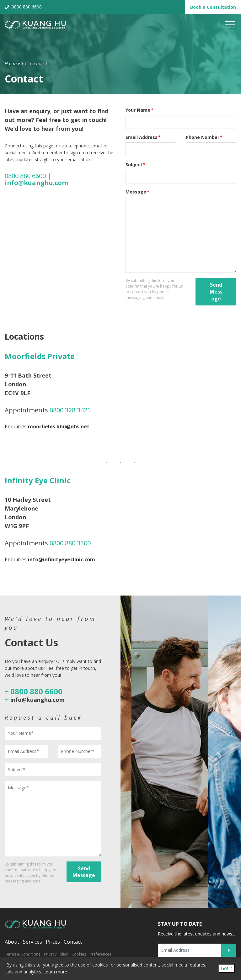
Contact (73, 942)
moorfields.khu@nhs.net (59, 426)
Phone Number (204, 137)
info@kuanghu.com (37, 700)
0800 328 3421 (70, 410)
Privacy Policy (56, 954)
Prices (53, 942)
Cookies (79, 954)
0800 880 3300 (70, 543)
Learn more (55, 972)
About (12, 942)
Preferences (100, 954)
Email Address (143, 137)
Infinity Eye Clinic (38, 480)
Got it (227, 968)
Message (137, 192)
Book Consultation (213, 7)
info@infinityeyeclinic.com (62, 559)
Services (32, 942)
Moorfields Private (40, 356)
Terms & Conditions (22, 954)
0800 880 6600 (23, 7)
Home (13, 64)
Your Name (139, 110)
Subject (136, 164)
